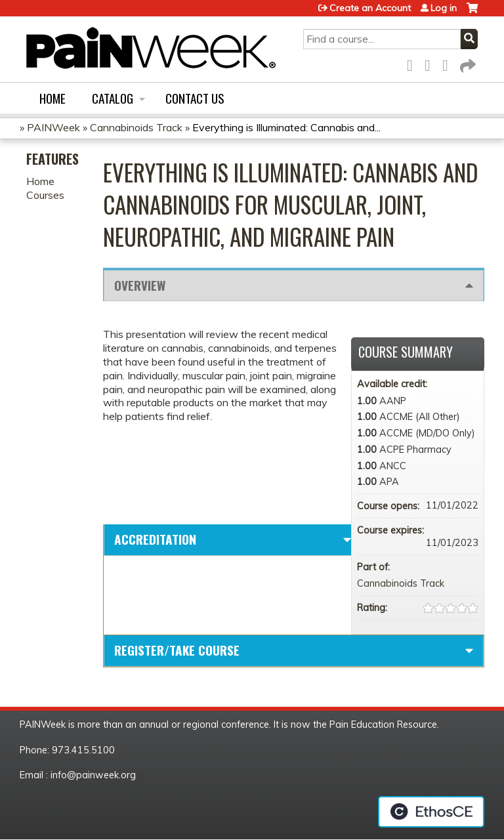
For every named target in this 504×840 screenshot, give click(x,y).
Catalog (113, 98)
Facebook (413, 63)
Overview (140, 285)
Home (52, 98)
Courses (45, 195)
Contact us (195, 98)
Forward (467, 63)
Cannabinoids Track (136, 127)
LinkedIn (449, 63)
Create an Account (370, 8)
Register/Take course (177, 650)
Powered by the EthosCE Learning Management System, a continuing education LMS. (431, 812)
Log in (444, 8)
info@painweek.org (93, 775)
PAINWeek (53, 127)
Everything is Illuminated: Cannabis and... (286, 127)
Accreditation (155, 539)
